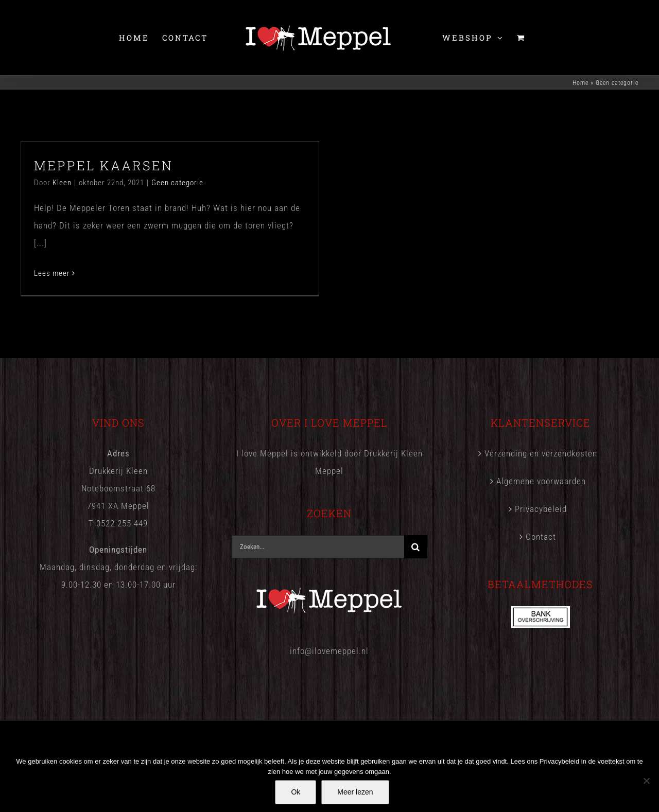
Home (580, 83)
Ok (296, 792)
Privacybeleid (541, 509)
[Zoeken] (416, 547)
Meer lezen (355, 792)
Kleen (62, 183)
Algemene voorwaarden (541, 481)
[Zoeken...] (318, 547)
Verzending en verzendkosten (541, 453)
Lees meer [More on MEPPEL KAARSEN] (52, 273)
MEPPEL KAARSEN (103, 165)
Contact (541, 537)
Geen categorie (177, 183)
